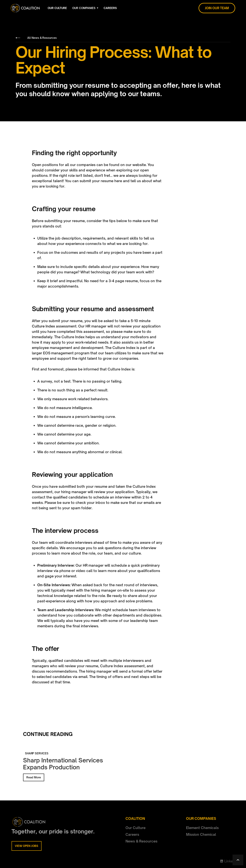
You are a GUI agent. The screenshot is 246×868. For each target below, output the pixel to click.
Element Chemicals (202, 828)
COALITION (135, 818)
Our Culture (135, 828)
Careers (132, 834)
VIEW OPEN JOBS (27, 846)
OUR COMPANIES (84, 8)
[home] (25, 8)
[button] (85, 8)
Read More (34, 777)
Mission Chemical (201, 834)
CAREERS (110, 8)
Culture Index (43, 326)
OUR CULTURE (57, 8)
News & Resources (141, 841)
